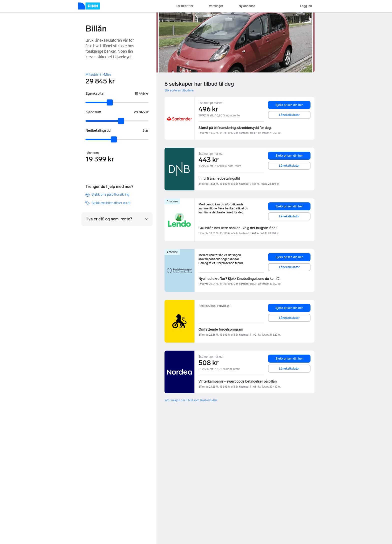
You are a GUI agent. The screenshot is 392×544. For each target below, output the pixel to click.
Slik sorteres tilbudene (179, 90)
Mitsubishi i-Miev (98, 75)
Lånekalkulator (289, 115)
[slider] (110, 102)
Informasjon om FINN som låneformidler (191, 400)
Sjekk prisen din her (289, 105)
